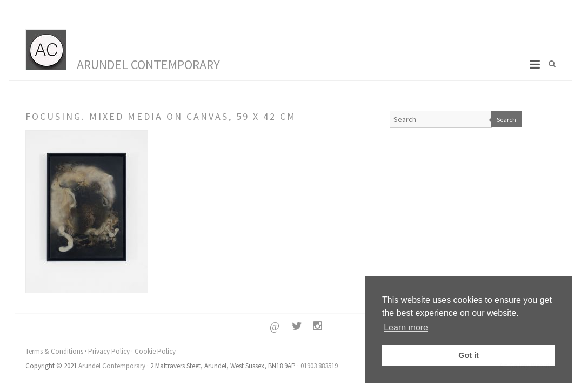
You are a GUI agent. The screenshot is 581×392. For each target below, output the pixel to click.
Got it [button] (469, 355)
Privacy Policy (109, 351)
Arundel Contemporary (148, 65)
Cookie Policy (155, 351)
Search (506, 120)
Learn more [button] (406, 327)
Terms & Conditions (54, 351)
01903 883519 (319, 366)
